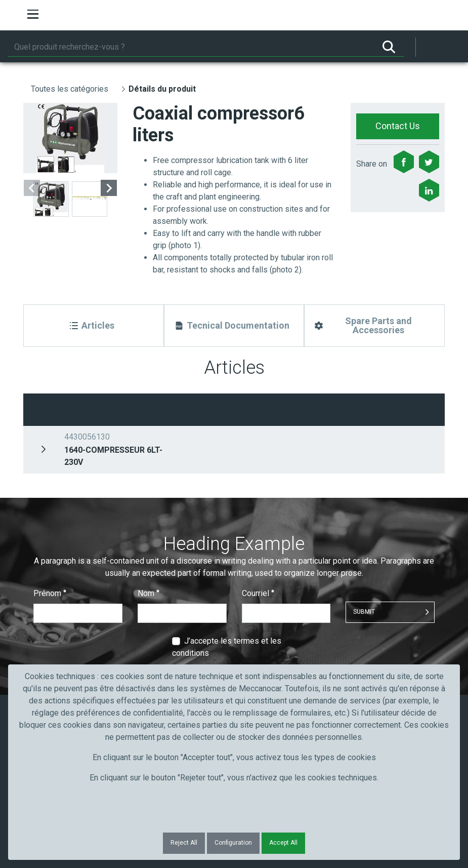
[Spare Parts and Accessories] (374, 326)
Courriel (258, 593)
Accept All (283, 843)
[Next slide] (109, 188)
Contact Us (398, 126)
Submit (364, 612)
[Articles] (94, 326)
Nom (148, 593)
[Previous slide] (32, 188)
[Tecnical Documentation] (234, 326)
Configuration (233, 843)
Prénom (50, 593)
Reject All (184, 843)
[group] (70, 138)
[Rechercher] (191, 47)
